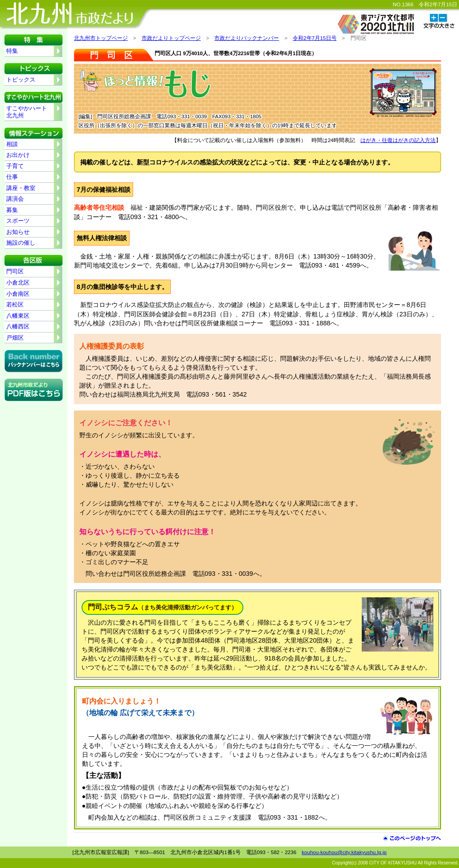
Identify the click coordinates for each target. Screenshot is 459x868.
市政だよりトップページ (171, 38)
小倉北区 (18, 283)
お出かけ (18, 155)
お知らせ (18, 232)
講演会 (15, 199)
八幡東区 (18, 316)
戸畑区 (15, 338)
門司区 (15, 271)
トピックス (21, 80)
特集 (12, 51)
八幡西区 (18, 326)
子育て (15, 166)
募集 (12, 210)
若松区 (15, 304)
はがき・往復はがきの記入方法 (398, 140)
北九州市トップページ (101, 38)
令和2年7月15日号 (315, 38)
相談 (12, 144)
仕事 (12, 177)
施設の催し (21, 243)
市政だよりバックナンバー (247, 38)
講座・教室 (21, 188)
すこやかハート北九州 (27, 112)
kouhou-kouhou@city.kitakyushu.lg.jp (344, 852)
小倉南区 (18, 294)
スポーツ (18, 221)
